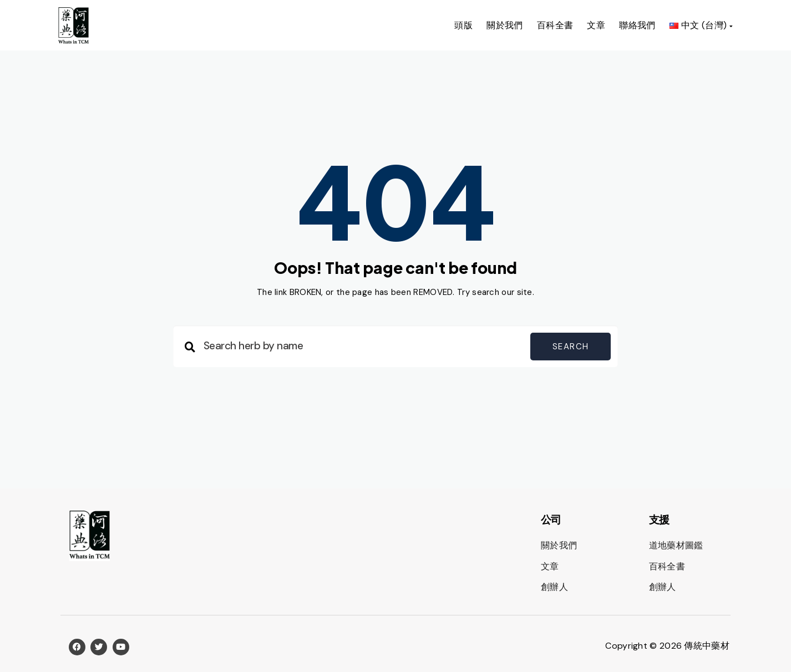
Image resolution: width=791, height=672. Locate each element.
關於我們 (505, 25)
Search (571, 347)
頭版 (463, 25)
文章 (596, 25)
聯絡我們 (637, 25)
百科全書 (555, 25)
